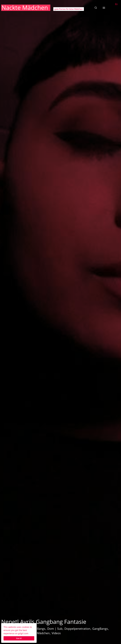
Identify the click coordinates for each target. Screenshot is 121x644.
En (116, 4)
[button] (96, 8)
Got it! (19, 638)
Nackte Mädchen (25, 8)
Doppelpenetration (77, 629)
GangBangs (100, 629)
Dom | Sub (55, 629)
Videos (56, 633)
